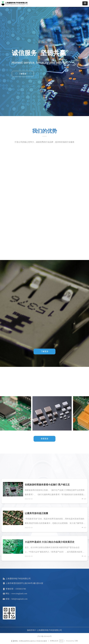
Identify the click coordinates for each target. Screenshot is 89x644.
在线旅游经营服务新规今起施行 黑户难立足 (47, 485)
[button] (85, 3)
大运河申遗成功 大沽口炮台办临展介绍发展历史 (50, 542)
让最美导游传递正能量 (36, 513)
